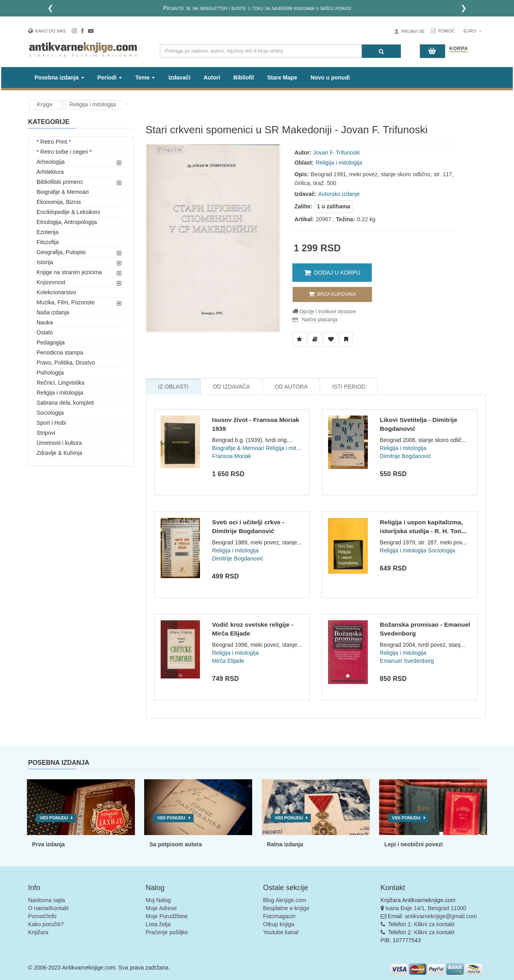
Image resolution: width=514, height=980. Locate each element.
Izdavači (179, 77)
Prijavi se (413, 31)
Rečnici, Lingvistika (60, 383)
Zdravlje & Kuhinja (59, 453)
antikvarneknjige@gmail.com (441, 916)
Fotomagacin (279, 916)
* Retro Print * (54, 142)
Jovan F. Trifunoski (337, 153)
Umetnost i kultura (59, 443)
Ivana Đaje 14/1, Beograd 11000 (426, 908)
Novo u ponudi (330, 77)
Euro (472, 31)
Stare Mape (282, 77)
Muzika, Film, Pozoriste (66, 302)
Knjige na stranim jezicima (69, 272)
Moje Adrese (161, 908)
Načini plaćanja (319, 319)
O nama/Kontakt (48, 908)
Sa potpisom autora (176, 844)
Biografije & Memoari (63, 192)
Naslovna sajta (47, 900)
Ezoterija (47, 232)
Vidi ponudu (54, 818)
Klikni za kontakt (434, 924)
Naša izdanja (53, 312)
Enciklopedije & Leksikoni (68, 212)
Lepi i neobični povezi (413, 844)
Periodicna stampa (60, 352)
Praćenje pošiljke (167, 932)
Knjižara (38, 932)
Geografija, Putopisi (61, 252)
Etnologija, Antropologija (67, 222)
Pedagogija (51, 342)
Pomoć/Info (42, 916)
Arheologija (51, 162)
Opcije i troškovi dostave (327, 311)
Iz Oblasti (173, 387)
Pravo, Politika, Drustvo (66, 363)
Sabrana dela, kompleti (65, 403)
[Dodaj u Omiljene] (331, 339)
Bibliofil (244, 77)
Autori (212, 77)
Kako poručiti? (46, 924)
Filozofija (48, 242)
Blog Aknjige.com (285, 900)
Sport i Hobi (51, 423)
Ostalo (45, 332)
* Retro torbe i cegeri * (64, 152)
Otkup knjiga (279, 924)
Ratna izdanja (285, 844)
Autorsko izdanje (339, 194)
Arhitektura (50, 172)
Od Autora (291, 387)
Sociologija (50, 413)
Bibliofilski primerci (60, 182)
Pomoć (447, 31)
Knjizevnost (51, 282)
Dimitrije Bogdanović (406, 456)
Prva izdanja (49, 844)
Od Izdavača (232, 387)
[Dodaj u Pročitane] (346, 339)
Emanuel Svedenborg (407, 661)
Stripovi (46, 433)
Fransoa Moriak (232, 456)
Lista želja (158, 924)
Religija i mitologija (93, 104)
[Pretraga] (381, 51)
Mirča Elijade (228, 661)
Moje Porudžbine (167, 916)
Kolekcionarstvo (56, 292)
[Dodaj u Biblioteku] (315, 339)
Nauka (45, 322)
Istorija (45, 262)
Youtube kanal (281, 932)
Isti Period (349, 387)
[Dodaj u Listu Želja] (299, 339)
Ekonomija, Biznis (59, 202)
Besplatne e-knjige (286, 908)
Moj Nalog (158, 900)
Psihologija (50, 373)
